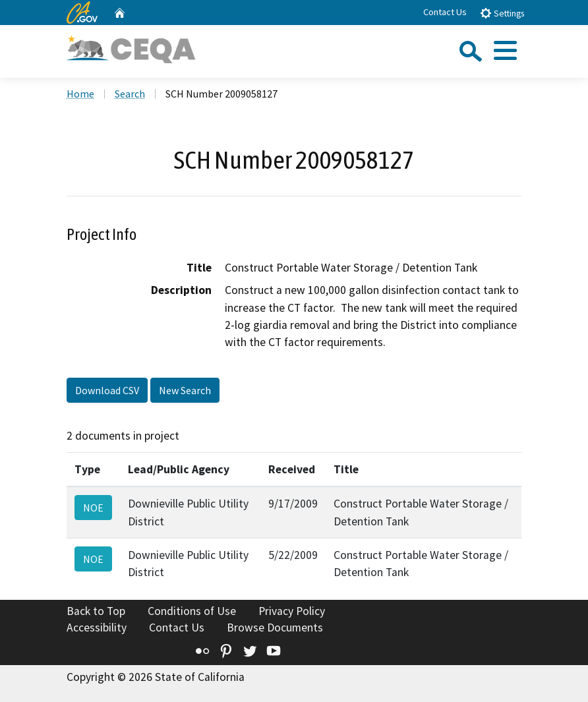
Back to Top (96, 611)
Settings (502, 13)
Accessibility (97, 628)
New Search (185, 390)
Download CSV (107, 390)
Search (130, 94)
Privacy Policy (292, 611)
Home (80, 94)
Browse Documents (275, 628)
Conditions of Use (192, 611)
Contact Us (445, 12)
